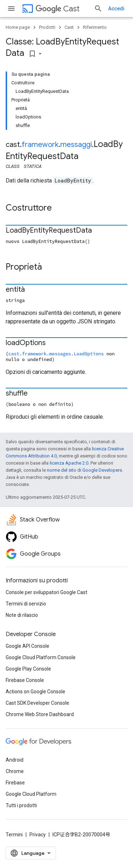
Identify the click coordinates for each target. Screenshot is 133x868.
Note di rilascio (22, 615)
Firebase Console (25, 680)
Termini (14, 835)
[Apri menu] (11, 9)
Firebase (15, 783)
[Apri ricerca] (98, 9)
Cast (57, 9)
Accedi (116, 9)
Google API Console (27, 646)
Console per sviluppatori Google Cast (46, 592)
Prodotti (47, 27)
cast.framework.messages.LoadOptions (56, 354)
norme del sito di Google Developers (84, 470)
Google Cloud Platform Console (41, 657)
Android (15, 760)
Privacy (38, 835)
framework (40, 145)
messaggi (76, 145)
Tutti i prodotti (21, 805)
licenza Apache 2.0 (69, 463)
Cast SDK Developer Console (37, 703)
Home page (18, 27)
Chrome (15, 771)
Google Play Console (28, 669)
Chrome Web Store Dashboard (40, 714)
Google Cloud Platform (31, 794)
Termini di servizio (26, 604)
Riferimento (95, 27)
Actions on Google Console (35, 692)
